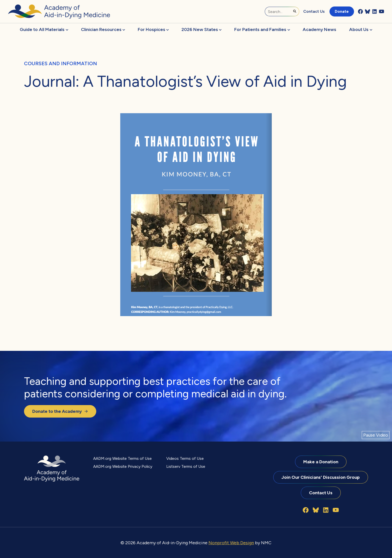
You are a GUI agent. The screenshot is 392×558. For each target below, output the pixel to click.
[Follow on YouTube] (381, 11)
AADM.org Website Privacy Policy (123, 466)
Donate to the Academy (60, 411)
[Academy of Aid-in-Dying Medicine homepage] (59, 11)
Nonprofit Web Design (231, 543)
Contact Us (314, 11)
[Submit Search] (295, 11)
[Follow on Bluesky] (367, 11)
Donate (342, 11)
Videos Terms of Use (185, 458)
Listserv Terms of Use (186, 466)
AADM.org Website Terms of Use (122, 458)
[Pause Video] (376, 435)
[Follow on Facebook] (360, 11)
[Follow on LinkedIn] (374, 11)
